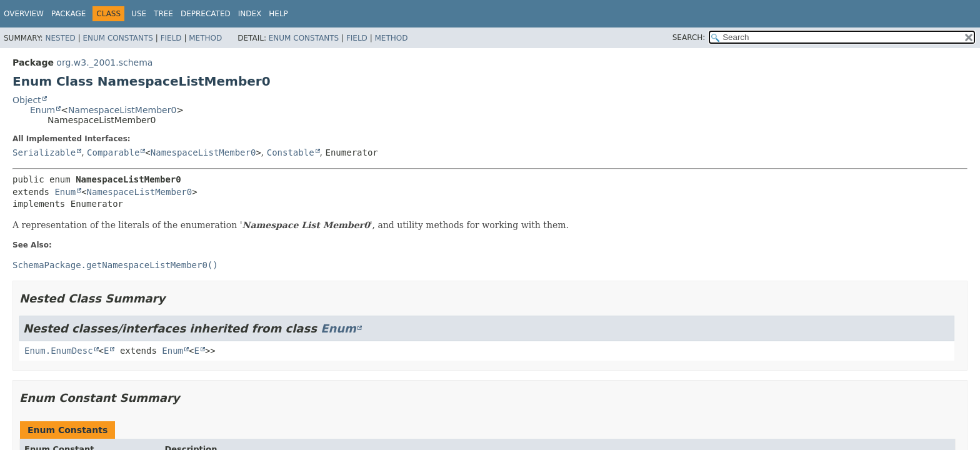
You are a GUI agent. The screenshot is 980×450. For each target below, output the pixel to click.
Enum (42, 110)
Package (68, 14)
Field (171, 38)
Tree (163, 14)
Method (205, 38)
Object (27, 100)
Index (250, 14)
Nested (60, 38)
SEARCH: (689, 37)
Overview (24, 14)
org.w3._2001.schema (104, 62)
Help (278, 14)
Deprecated (206, 14)
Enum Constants (117, 38)
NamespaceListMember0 (122, 110)
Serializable (44, 152)
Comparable (113, 152)
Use (139, 14)
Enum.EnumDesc (59, 351)
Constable (291, 152)
